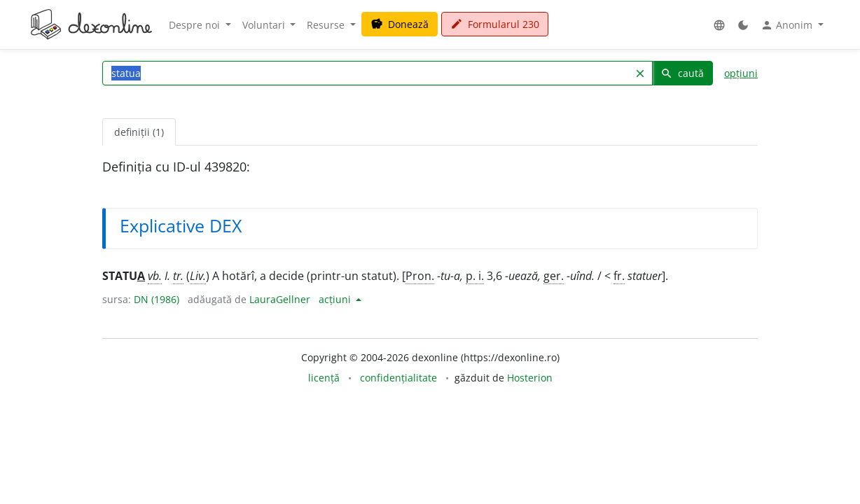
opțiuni (741, 73)
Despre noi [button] (196, 25)
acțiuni (336, 299)
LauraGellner (280, 299)
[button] (719, 25)
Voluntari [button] (265, 25)
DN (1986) (157, 299)
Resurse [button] (327, 25)
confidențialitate (398, 378)
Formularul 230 (495, 24)
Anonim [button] (788, 25)
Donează (400, 24)
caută (682, 73)
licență (324, 378)
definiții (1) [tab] (139, 132)
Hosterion (530, 378)
